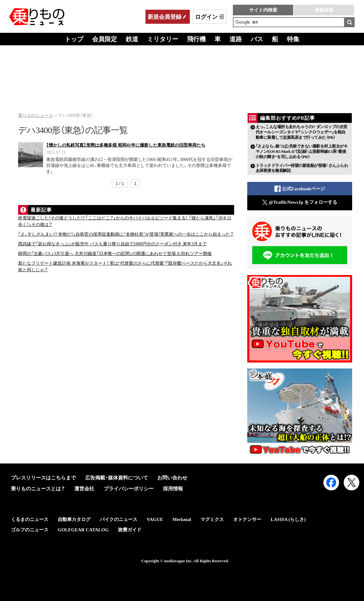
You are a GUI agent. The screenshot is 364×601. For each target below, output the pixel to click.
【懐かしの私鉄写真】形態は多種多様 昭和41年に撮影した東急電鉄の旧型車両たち (126, 145)
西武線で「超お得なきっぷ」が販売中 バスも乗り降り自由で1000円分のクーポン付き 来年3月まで (112, 244)
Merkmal (182, 519)
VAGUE (155, 519)
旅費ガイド (130, 530)
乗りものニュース (36, 115)
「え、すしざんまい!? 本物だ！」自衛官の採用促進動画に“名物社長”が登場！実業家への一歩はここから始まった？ (126, 234)
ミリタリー (163, 39)
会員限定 (105, 39)
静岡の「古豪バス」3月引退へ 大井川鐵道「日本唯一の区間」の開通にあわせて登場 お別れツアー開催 (115, 254)
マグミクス (212, 519)
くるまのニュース (30, 519)
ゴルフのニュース (30, 530)
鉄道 (132, 39)
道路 (236, 39)
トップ (74, 39)
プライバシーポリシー (129, 489)
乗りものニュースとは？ (38, 489)
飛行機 (196, 39)
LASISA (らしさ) (288, 519)
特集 (293, 39)
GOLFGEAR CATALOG (83, 530)
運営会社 (84, 489)
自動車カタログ (74, 519)
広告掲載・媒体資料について (117, 478)
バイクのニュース (119, 519)
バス (257, 39)
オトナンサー (247, 519)
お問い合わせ (172, 478)
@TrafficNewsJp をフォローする (300, 203)
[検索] (289, 22)
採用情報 (173, 489)
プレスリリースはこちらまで (43, 478)
